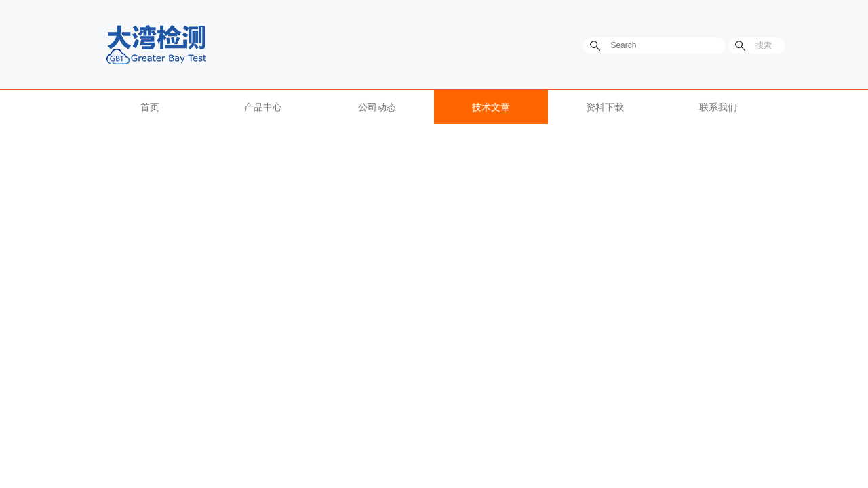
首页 (150, 107)
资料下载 (605, 107)
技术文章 (491, 107)
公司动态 (377, 107)
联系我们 (718, 107)
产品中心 (263, 107)
